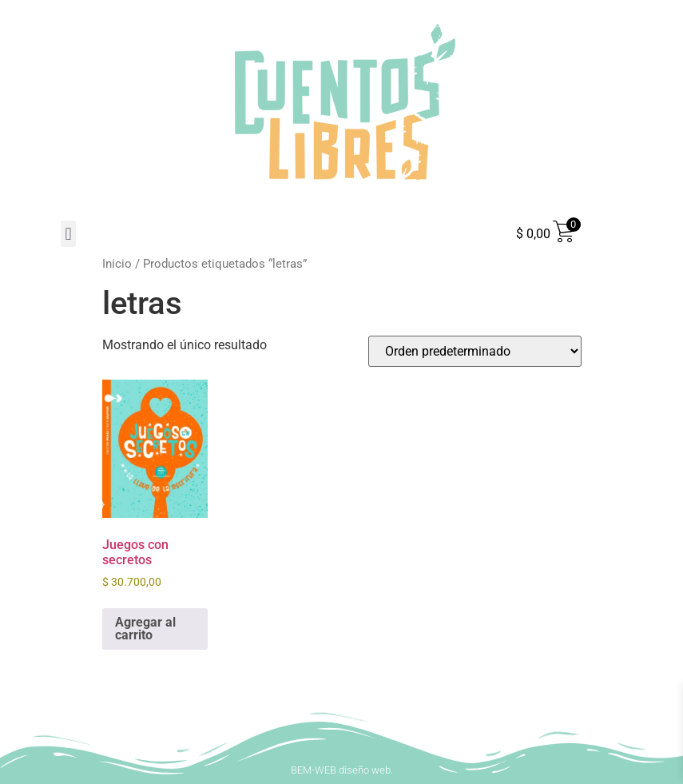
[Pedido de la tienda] (475, 351)
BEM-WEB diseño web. (342, 770)
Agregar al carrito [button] (145, 629)
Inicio (117, 264)
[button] (68, 234)
